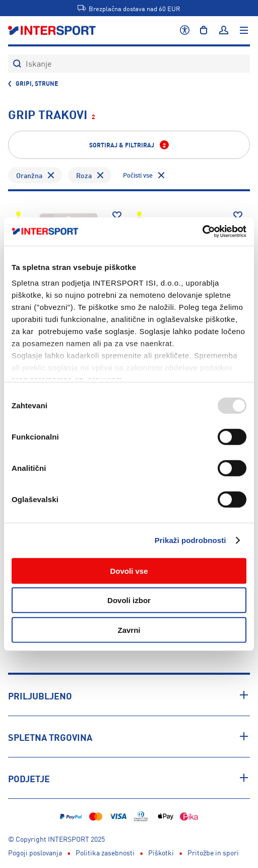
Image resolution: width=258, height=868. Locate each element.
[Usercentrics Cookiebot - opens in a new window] (202, 232)
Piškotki (161, 852)
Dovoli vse (129, 571)
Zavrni (129, 630)
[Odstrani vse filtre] (145, 175)
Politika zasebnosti (105, 852)
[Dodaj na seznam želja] (117, 215)
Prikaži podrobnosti (190, 540)
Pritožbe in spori (213, 852)
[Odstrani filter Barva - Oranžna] (51, 175)
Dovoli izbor (129, 600)
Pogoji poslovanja (35, 852)
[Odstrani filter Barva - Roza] (101, 175)
